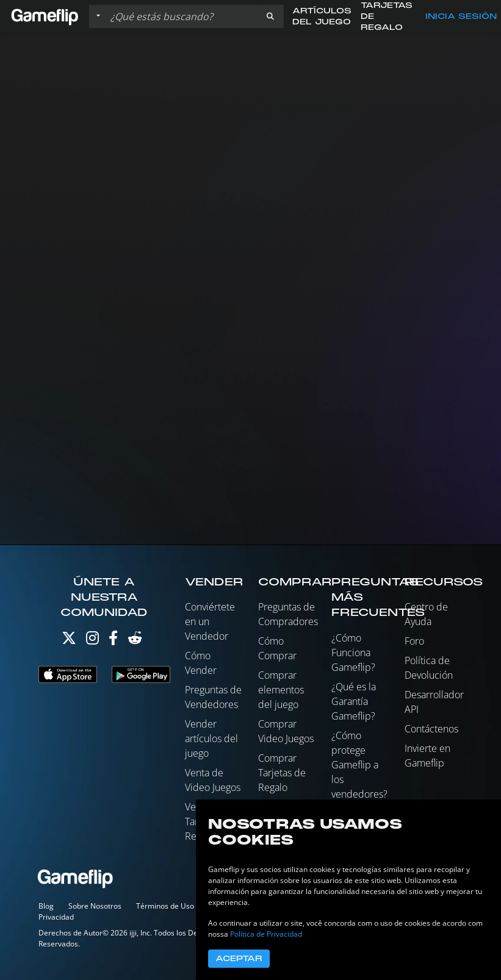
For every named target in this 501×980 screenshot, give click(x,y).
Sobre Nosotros (95, 906)
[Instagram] (92, 641)
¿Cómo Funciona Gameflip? (353, 653)
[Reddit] (135, 641)
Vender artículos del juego (211, 739)
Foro (414, 641)
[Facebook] (113, 641)
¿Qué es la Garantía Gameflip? (354, 701)
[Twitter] (69, 641)
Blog (46, 906)
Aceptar (239, 959)
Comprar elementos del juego (281, 690)
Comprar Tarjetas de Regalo (282, 773)
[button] (270, 16)
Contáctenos (431, 729)
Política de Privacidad (266, 934)
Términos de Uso (165, 906)
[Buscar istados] (181, 16)
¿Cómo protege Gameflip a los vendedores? (359, 765)
